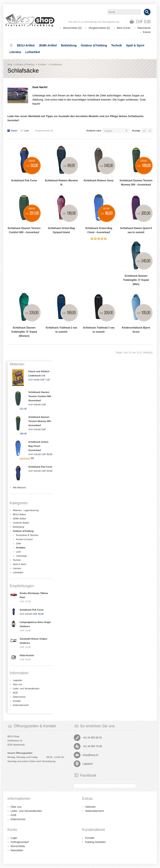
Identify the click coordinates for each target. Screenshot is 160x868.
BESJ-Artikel (26, 45)
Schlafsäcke (56, 64)
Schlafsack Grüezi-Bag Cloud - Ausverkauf (99, 230)
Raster (12, 131)
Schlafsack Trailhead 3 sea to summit (99, 330)
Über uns (18, 684)
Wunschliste (18, 846)
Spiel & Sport (135, 45)
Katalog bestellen (96, 842)
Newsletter (17, 850)
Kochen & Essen (24, 539)
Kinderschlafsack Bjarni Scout (136, 330)
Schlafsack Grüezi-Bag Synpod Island (61, 230)
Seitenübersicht (21, 705)
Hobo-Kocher (27, 655)
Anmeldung (91, 22)
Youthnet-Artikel (21, 523)
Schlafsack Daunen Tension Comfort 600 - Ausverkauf (24, 230)
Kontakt (17, 701)
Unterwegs (21, 556)
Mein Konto (124, 28)
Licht (18, 552)
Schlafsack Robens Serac (99, 181)
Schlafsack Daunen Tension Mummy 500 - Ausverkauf (136, 183)
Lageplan (18, 680)
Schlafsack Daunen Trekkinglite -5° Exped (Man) (136, 280)
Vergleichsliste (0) (99, 28)
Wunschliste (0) (72, 28)
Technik (116, 45)
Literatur (15, 52)
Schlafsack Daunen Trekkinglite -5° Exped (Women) (24, 332)
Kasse (147, 32)
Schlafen (42, 64)
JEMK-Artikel (48, 45)
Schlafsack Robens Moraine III (61, 183)
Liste (25, 131)
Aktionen (90, 807)
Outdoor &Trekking (94, 45)
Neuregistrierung (111, 22)
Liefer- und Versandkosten (26, 689)
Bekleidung (69, 45)
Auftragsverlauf (20, 842)
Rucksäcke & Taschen (27, 535)
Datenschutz (19, 697)
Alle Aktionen (19, 487)
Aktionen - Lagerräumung (26, 510)
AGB (15, 693)
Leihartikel (33, 52)
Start (10, 64)
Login (14, 838)
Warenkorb (144, 28)
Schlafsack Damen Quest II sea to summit (136, 230)
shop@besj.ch (90, 755)
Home (11, 45)
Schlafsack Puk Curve (24, 181)
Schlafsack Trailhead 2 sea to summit (61, 330)
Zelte (18, 543)
